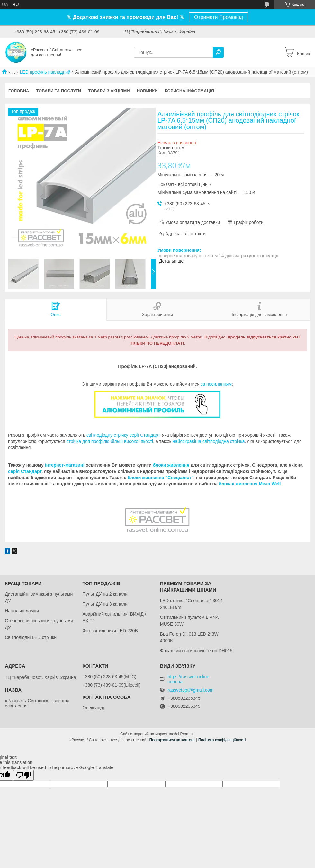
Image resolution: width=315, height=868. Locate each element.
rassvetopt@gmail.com (191, 690)
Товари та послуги (59, 91)
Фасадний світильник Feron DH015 (196, 651)
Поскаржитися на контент (172, 740)
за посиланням (216, 384)
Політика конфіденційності (222, 740)
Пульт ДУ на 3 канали (105, 604)
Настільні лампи (22, 611)
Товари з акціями (109, 91)
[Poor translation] (23, 775)
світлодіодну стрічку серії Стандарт (123, 435)
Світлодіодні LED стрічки (31, 637)
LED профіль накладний (45, 72)
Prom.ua (188, 734)
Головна (19, 91)
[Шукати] (218, 52)
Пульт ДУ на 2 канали (105, 594)
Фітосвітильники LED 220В (110, 631)
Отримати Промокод (219, 17)
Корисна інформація (189, 91)
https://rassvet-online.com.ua (189, 679)
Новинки (147, 91)
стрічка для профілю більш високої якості (110, 441)
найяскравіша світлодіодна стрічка (209, 441)
